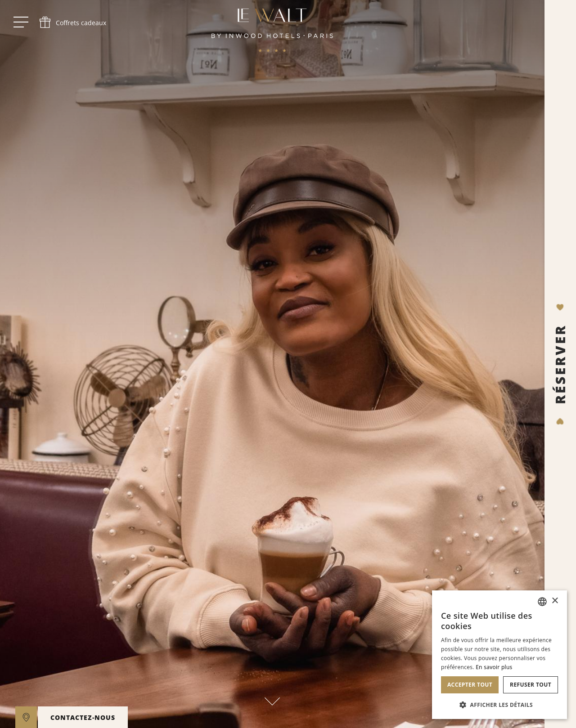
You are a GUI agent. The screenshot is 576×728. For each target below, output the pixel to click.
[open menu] (21, 22)
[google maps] (26, 717)
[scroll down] (272, 696)
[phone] (72, 22)
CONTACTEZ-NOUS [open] (83, 717)
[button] (499, 705)
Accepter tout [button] (470, 685)
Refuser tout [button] (531, 685)
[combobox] (542, 602)
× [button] (555, 601)
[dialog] (499, 655)
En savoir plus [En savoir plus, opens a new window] (494, 667)
